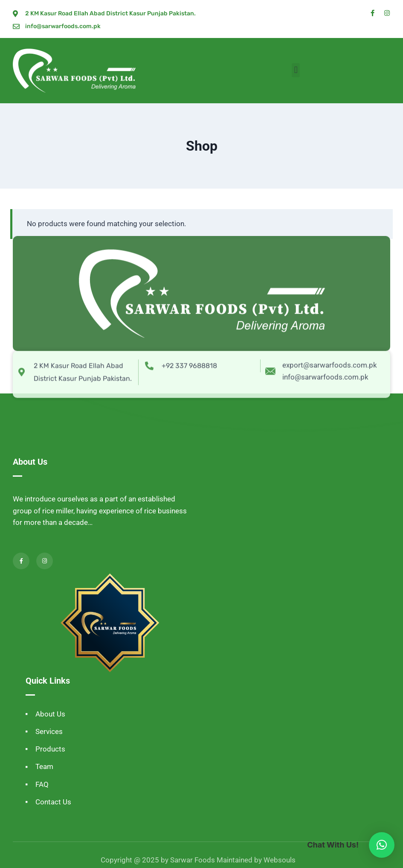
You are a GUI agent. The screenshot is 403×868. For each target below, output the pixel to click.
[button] (296, 70)
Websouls (280, 860)
